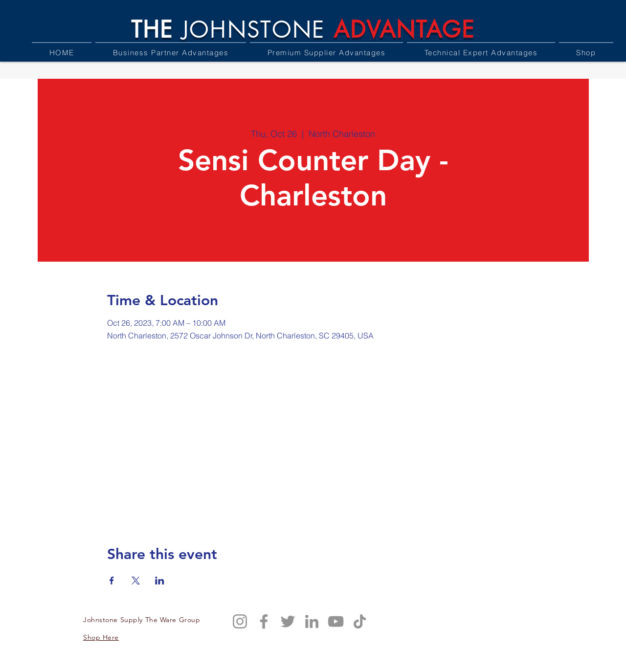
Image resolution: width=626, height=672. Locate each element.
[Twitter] (288, 621)
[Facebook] (264, 621)
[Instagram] (240, 621)
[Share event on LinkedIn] (160, 581)
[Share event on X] (136, 581)
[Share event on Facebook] (112, 581)
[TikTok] (360, 621)
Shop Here (101, 637)
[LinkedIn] (312, 621)
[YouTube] (336, 621)
